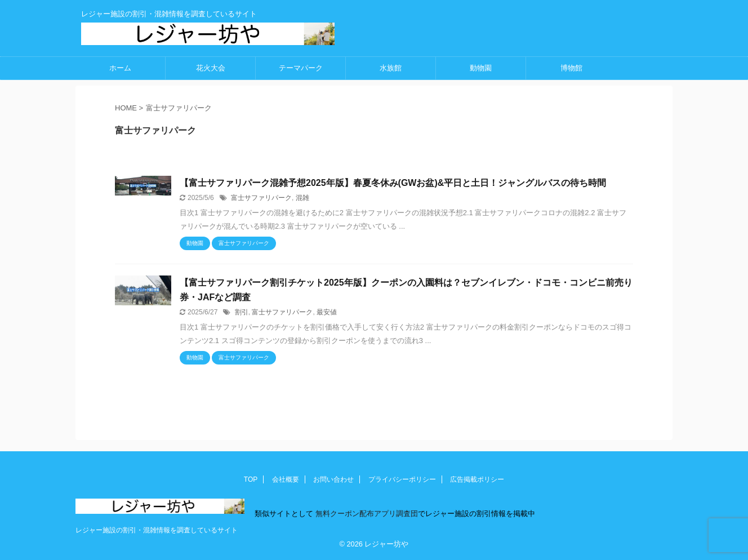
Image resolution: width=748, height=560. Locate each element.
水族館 (391, 68)
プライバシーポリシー (402, 479)
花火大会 (211, 68)
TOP (251, 479)
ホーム (120, 68)
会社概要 (286, 479)
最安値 (327, 312)
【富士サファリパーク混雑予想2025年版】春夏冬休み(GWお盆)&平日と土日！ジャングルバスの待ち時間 (393, 183)
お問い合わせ (333, 479)
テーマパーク (301, 68)
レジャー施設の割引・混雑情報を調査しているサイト (157, 530)
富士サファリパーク (261, 198)
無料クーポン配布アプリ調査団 (366, 514)
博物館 (571, 68)
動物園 (481, 68)
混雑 (302, 198)
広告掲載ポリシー (477, 479)
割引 (242, 312)
